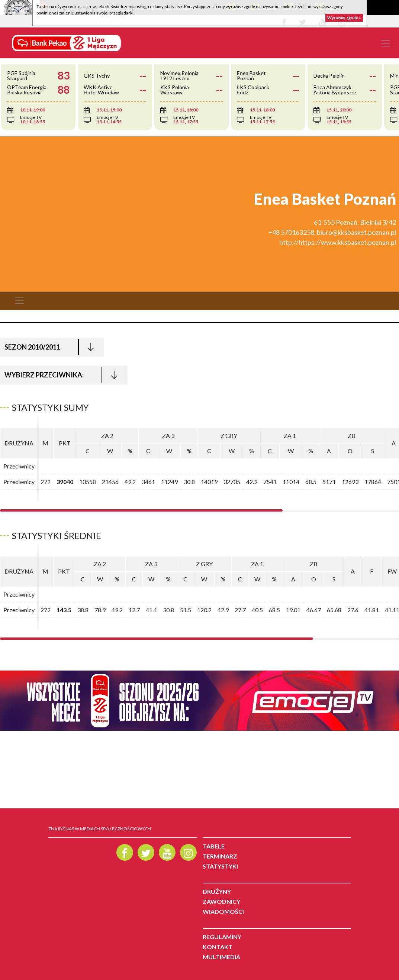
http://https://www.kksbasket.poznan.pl (338, 242)
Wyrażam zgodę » (344, 18)
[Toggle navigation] (386, 43)
